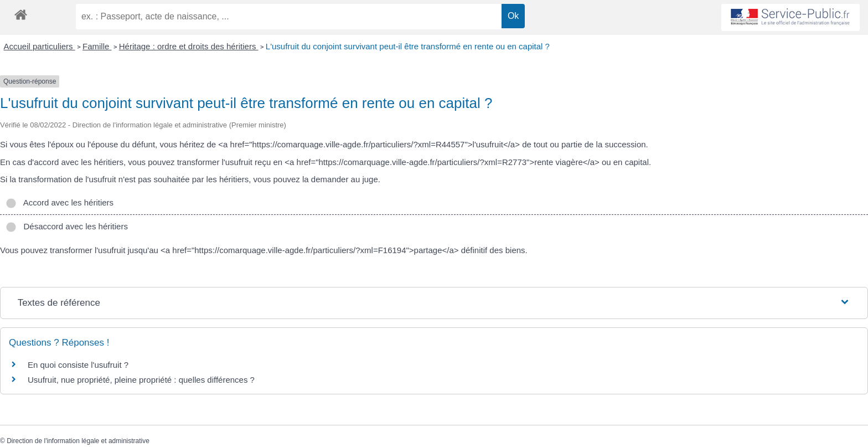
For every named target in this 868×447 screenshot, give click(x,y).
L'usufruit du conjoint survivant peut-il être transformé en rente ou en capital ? (408, 46)
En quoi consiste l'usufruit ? (78, 365)
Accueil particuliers (40, 46)
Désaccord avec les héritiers (67, 226)
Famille (97, 46)
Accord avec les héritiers (60, 202)
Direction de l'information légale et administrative (78, 441)
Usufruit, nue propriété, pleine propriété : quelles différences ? (141, 380)
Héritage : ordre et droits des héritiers (189, 46)
